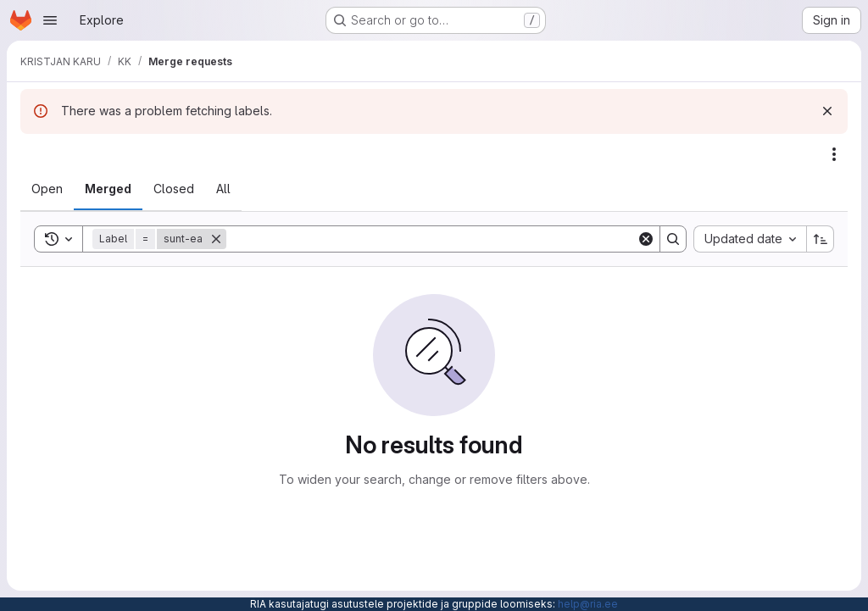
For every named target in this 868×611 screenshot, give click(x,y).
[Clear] (646, 239)
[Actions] (834, 154)
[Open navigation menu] (50, 20)
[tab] (47, 189)
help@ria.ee (588, 604)
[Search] (431, 239)
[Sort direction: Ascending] (821, 239)
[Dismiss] (827, 111)
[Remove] (216, 239)
